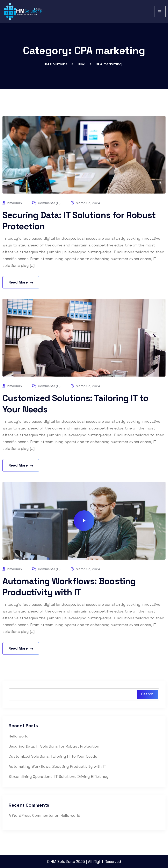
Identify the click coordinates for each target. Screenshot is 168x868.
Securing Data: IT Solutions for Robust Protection (54, 746)
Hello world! (19, 736)
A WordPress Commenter (31, 815)
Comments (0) (46, 203)
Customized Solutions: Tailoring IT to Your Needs (53, 756)
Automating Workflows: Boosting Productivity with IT (69, 587)
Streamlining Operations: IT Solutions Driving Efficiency (59, 776)
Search (147, 694)
